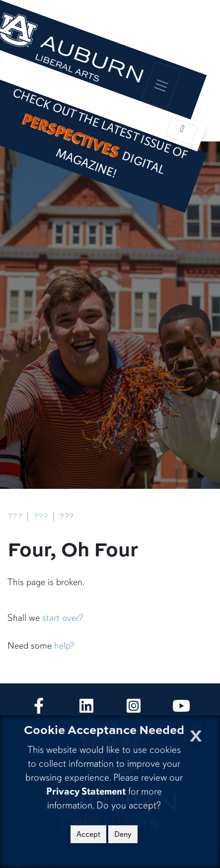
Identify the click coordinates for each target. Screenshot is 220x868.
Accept (88, 834)
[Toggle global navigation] (161, 85)
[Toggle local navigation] (181, 131)
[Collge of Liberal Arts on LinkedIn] (86, 709)
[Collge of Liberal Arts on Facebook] (39, 709)
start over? (63, 618)
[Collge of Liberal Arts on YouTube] (181, 709)
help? (64, 646)
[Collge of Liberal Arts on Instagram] (134, 709)
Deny (123, 834)
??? (15, 516)
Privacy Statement (86, 791)
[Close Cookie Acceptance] (196, 733)
